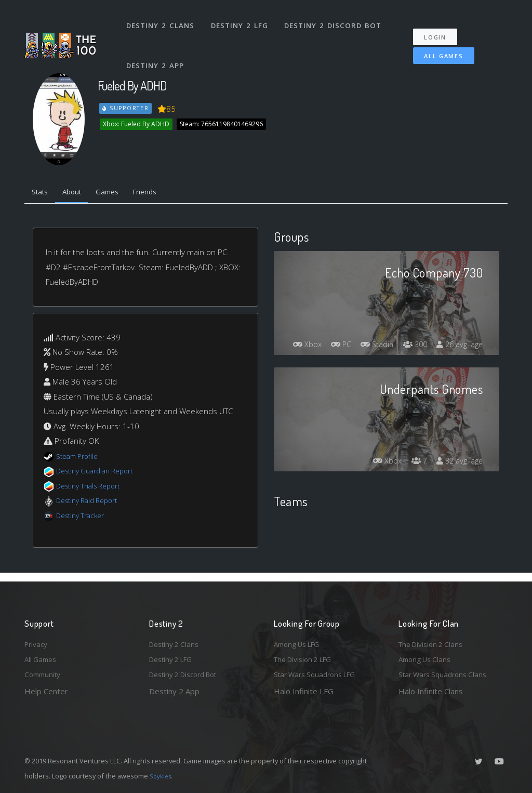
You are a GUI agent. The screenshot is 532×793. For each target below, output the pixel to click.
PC (380, 328)
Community (44, 674)
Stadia (420, 328)
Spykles (162, 776)
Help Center (46, 691)
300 (461, 328)
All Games (437, 45)
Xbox (343, 328)
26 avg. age (457, 347)
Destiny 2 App (157, 49)
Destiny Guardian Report (100, 473)
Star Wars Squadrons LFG (320, 674)
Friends (161, 193)
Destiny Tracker (83, 518)
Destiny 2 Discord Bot (336, 20)
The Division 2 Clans (434, 640)
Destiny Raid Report (91, 503)
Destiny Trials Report (93, 488)
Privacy (37, 640)
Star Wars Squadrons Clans (447, 674)
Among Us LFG (300, 640)
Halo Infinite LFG (304, 691)
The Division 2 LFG (307, 657)
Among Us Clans (427, 657)
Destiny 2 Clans (162, 20)
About (79, 193)
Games (119, 193)
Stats (42, 193)
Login (441, 26)
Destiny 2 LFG (242, 20)
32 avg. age (457, 464)
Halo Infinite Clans (431, 691)
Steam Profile (80, 458)
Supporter (126, 108)
